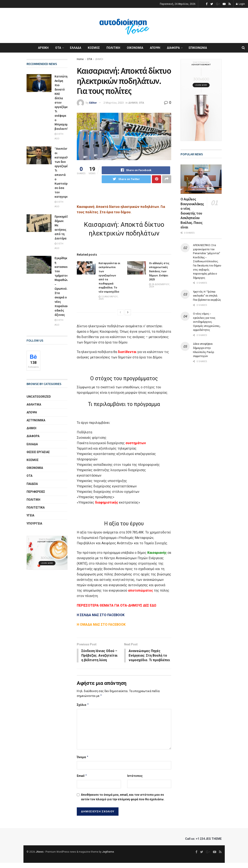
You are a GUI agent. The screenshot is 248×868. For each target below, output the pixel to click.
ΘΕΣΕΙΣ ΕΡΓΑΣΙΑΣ (38, 452)
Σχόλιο (83, 710)
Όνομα (83, 762)
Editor (93, 103)
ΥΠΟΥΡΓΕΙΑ (34, 523)
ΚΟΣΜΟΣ (94, 48)
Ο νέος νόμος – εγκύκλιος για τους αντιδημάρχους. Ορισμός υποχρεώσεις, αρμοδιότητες (207, 322)
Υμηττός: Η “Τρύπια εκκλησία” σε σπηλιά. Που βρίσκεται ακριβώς (207, 296)
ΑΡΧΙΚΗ (43, 48)
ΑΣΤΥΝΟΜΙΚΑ (36, 420)
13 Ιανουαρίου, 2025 (108, 298)
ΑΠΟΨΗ (155, 48)
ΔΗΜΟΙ (99, 59)
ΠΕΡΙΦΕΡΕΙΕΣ (36, 492)
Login (240, 4)
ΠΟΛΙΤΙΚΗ (113, 48)
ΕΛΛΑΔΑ (76, 48)
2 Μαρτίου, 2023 (114, 103)
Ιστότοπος (135, 781)
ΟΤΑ (58, 48)
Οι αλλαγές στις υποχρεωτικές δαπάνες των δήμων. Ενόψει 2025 (159, 271)
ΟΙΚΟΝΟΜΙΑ (135, 48)
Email (82, 781)
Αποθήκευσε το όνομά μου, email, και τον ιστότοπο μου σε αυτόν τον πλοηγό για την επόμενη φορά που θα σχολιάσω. (123, 802)
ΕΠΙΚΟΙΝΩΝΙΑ (198, 48)
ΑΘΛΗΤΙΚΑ (34, 405)
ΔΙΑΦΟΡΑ (173, 48)
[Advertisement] (125, 197)
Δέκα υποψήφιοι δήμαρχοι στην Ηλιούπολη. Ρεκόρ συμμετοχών (204, 350)
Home (80, 59)
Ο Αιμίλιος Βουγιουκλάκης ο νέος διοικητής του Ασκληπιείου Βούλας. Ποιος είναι (192, 213)
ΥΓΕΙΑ (30, 515)
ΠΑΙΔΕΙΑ (32, 484)
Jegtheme (108, 857)
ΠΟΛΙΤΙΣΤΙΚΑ (36, 508)
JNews (40, 857)
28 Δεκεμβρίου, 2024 (159, 286)
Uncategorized (39, 397)
